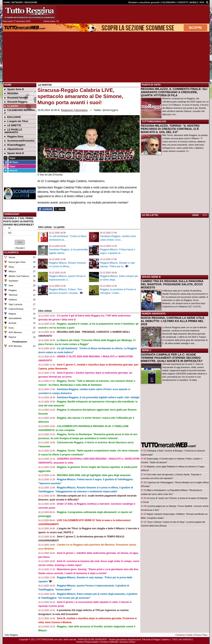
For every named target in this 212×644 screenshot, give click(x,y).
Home (8, 85)
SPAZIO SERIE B (151, 277)
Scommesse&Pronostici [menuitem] (19, 141)
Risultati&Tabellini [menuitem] (16, 98)
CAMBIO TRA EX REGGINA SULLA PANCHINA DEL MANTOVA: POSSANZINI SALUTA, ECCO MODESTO (172, 284)
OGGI (195, 215)
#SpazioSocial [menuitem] (14, 149)
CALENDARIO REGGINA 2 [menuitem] (20, 112)
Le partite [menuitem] (11, 106)
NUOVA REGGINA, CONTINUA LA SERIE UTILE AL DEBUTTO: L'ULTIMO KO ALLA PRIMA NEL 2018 (173, 321)
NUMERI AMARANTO (154, 314)
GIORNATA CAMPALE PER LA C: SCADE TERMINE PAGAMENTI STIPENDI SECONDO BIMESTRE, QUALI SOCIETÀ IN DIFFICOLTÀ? (172, 358)
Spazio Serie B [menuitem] (14, 89)
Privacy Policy (201, 635)
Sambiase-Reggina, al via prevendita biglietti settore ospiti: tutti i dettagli (98, 397)
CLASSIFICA (12, 253)
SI (9, 228)
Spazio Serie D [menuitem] (14, 153)
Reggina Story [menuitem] (14, 137)
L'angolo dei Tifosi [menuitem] (16, 121)
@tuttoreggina (110, 110)
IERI (205, 215)
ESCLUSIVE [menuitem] (13, 117)
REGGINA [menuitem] (11, 94)
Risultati (20, 248)
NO (10, 233)
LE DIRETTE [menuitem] (13, 125)
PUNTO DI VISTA (151, 85)
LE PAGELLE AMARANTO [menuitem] (13, 131)
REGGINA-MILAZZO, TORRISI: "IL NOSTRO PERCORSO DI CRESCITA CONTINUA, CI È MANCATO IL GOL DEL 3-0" (170, 129)
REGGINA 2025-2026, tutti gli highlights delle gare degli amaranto (94, 475)
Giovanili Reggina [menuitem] (16, 102)
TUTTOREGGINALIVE (154, 121)
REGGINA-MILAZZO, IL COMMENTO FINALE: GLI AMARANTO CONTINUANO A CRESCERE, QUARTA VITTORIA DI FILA (174, 92)
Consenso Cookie (184, 635)
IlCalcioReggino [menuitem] (15, 145)
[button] (20, 242)
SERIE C (147, 350)
